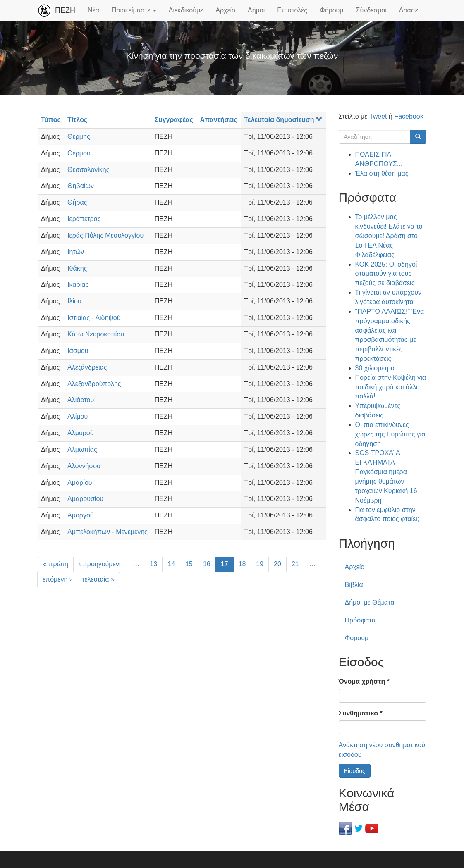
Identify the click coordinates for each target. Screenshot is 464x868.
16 (207, 564)
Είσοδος (355, 771)
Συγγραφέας (174, 120)
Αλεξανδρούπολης (94, 384)
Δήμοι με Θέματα (370, 602)
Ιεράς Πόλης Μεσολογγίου (105, 235)
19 (260, 564)
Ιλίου (74, 301)
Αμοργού (81, 515)
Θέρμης (79, 137)
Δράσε (409, 10)
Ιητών (76, 252)
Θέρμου (79, 153)
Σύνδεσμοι (371, 10)
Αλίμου (78, 416)
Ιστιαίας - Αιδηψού (94, 318)
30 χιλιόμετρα (375, 368)
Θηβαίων (81, 186)
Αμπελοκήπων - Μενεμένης (108, 532)
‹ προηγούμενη (101, 564)
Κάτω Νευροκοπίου (96, 334)
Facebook (409, 116)
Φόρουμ (332, 10)
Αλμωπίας (82, 449)
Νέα (93, 10)
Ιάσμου (78, 351)
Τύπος (51, 120)
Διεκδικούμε (186, 10)
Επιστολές (292, 10)
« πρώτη (56, 564)
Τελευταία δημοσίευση (283, 120)
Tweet (378, 116)
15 (189, 564)
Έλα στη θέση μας (382, 173)
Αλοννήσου (84, 466)
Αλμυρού (80, 433)
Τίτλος (77, 120)
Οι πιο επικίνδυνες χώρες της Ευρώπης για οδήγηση (390, 434)
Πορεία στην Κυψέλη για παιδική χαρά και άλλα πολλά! (391, 387)
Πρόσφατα (360, 620)
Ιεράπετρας (84, 219)
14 (171, 564)
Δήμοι (256, 10)
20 (277, 564)
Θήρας (77, 202)
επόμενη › (57, 579)
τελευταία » (98, 579)
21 (295, 564)
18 (242, 564)
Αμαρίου (80, 483)
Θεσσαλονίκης (88, 170)
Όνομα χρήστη (364, 681)
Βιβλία (354, 585)
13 (154, 564)
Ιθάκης (77, 268)
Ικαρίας (78, 285)
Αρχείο (225, 10)
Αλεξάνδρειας (87, 367)
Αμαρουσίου (85, 499)
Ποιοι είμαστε (134, 10)
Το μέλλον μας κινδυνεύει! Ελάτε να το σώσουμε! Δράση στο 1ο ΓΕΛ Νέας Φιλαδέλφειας (389, 236)
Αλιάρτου (81, 400)
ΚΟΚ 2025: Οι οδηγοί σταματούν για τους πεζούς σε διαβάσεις (386, 274)
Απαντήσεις (218, 120)
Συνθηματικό (361, 713)
